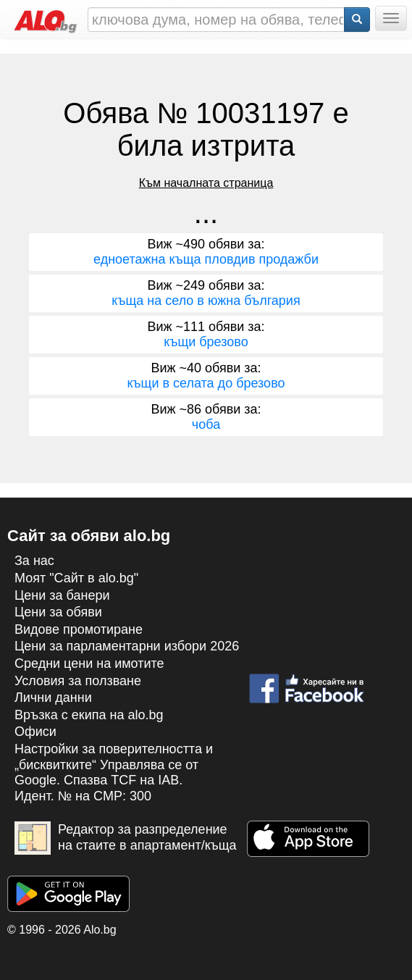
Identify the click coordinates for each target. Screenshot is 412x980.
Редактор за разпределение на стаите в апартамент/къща (126, 838)
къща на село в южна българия (206, 301)
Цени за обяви (58, 612)
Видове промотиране (79, 629)
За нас (34, 561)
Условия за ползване (78, 681)
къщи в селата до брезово (206, 383)
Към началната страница (206, 183)
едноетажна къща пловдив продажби (206, 259)
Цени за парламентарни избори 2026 (127, 646)
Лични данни (53, 698)
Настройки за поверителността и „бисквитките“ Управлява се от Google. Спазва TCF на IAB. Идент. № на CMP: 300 (114, 772)
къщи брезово (206, 342)
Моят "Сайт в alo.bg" (76, 578)
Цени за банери (62, 595)
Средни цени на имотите (89, 663)
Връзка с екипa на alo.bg (89, 715)
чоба (206, 424)
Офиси (35, 732)
